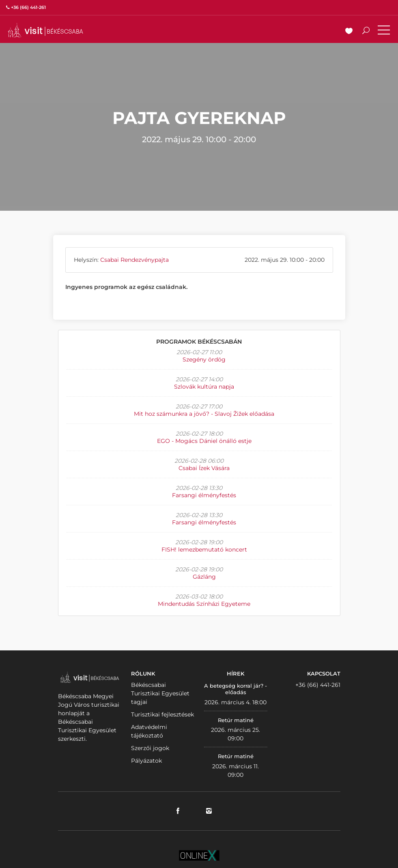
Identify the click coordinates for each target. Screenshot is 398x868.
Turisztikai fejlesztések (162, 714)
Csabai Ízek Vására (204, 468)
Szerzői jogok (150, 748)
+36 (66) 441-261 (318, 685)
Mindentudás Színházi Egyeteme (204, 604)
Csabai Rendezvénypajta (134, 260)
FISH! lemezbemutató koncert (204, 549)
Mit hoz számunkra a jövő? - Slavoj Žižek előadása (204, 414)
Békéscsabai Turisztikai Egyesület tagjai (160, 693)
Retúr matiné (236, 720)
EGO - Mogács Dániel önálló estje (204, 441)
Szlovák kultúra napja (204, 387)
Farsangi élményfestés (204, 495)
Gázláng (204, 577)
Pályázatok (146, 761)
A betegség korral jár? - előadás (236, 689)
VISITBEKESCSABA (45, 30)
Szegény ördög (204, 359)
